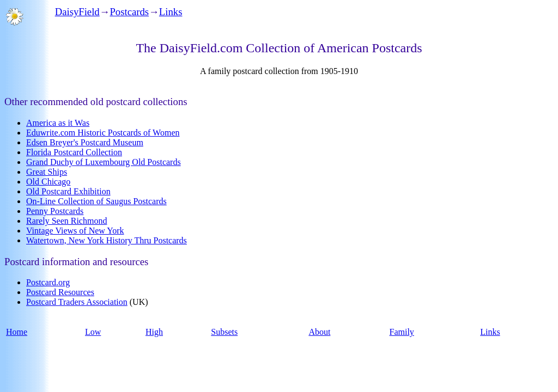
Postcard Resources (60, 292)
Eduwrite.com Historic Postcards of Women (103, 133)
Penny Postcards (55, 211)
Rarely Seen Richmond (66, 221)
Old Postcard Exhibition (68, 191)
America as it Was (58, 123)
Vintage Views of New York (75, 231)
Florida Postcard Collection (74, 152)
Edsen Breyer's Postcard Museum (85, 142)
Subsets (224, 332)
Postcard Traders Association (77, 302)
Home (17, 332)
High (154, 332)
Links (171, 12)
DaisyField (77, 12)
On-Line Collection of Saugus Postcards (96, 201)
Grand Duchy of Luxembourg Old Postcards (104, 162)
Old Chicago (48, 182)
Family (401, 332)
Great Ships (47, 172)
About (319, 332)
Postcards (129, 12)
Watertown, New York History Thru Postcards (107, 240)
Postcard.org (48, 282)
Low (93, 332)
